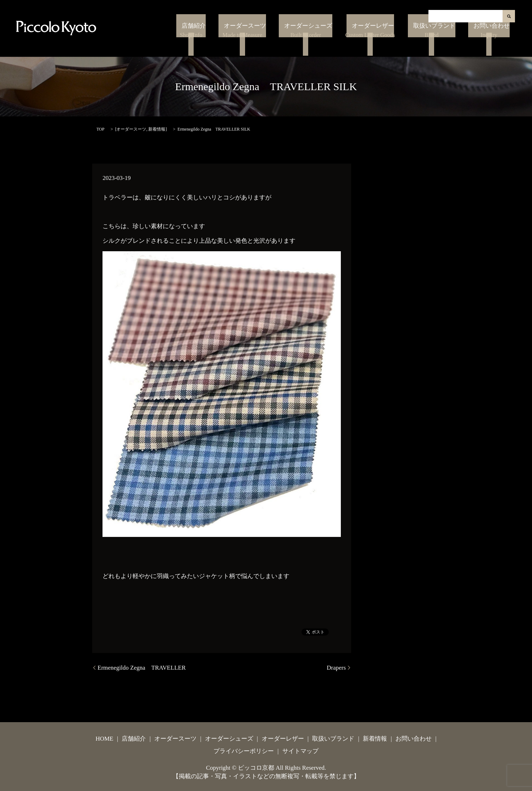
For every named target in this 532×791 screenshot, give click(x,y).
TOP (100, 129)
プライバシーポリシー (244, 751)
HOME (104, 739)
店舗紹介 (233, 42)
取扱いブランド (446, 42)
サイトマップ (300, 751)
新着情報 (157, 129)
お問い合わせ (494, 42)
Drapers (336, 668)
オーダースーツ (277, 42)
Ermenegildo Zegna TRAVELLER (142, 668)
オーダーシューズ (331, 42)
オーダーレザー (390, 42)
